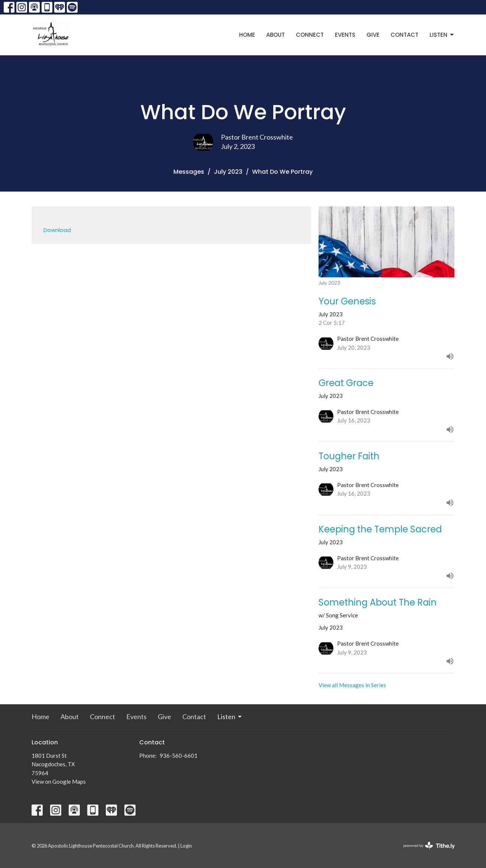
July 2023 (228, 172)
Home (247, 35)
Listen (442, 35)
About (275, 35)
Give (373, 35)
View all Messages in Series (352, 685)
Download (57, 230)
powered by (429, 846)
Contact (405, 35)
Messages (189, 172)
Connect (310, 35)
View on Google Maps (59, 781)
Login (186, 846)
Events (345, 35)
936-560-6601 (179, 756)
